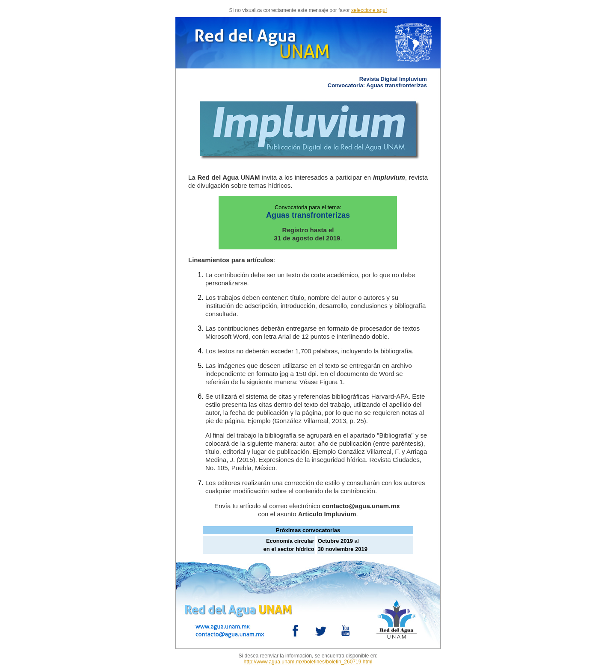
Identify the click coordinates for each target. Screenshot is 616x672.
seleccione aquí (369, 10)
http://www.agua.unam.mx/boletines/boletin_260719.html (308, 662)
